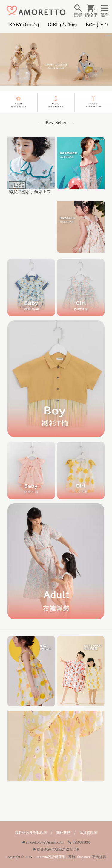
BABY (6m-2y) (24, 25)
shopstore (84, 857)
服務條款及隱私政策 (31, 833)
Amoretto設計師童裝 (50, 857)
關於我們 (63, 833)
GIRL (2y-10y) (62, 25)
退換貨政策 (88, 833)
